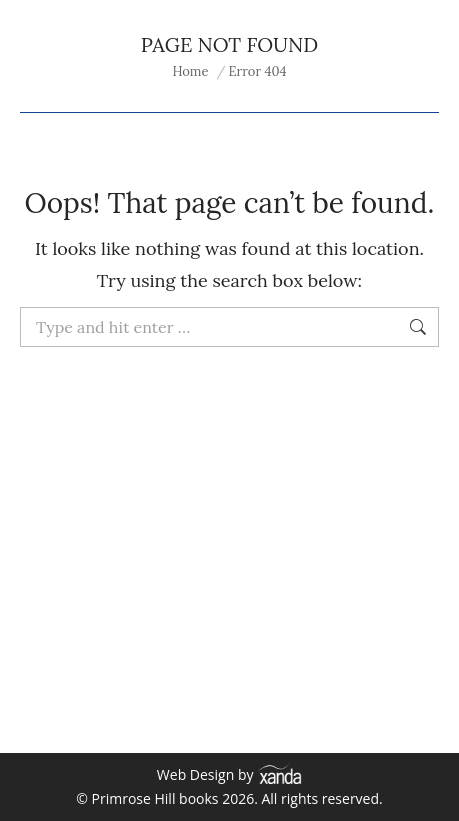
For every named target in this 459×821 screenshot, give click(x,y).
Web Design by (229, 774)
